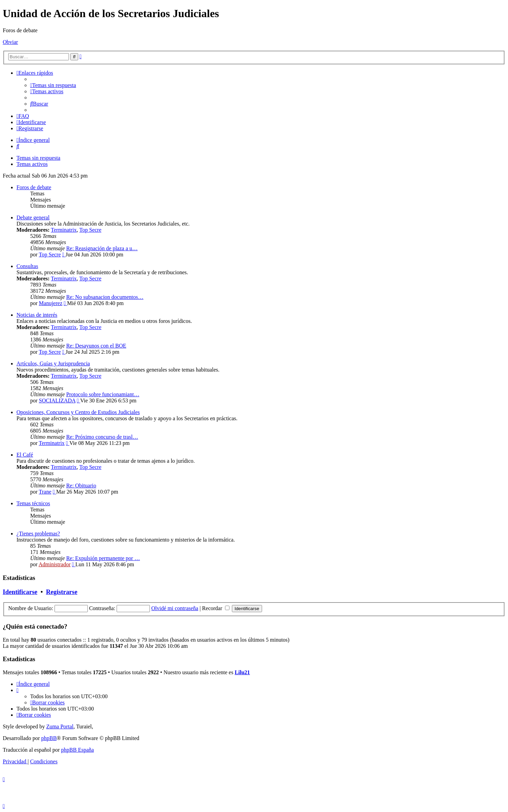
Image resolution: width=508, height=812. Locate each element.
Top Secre (90, 230)
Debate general (33, 217)
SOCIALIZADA (57, 401)
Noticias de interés (37, 315)
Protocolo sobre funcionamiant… (103, 394)
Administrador (54, 564)
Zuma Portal (60, 726)
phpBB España (78, 750)
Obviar (10, 42)
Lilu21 (242, 672)
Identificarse (20, 592)
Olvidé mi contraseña (175, 608)
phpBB (49, 738)
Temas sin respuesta (38, 158)
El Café (25, 455)
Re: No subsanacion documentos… (105, 297)
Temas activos (32, 164)
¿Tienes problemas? (38, 534)
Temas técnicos (33, 503)
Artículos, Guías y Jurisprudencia (53, 363)
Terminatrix (64, 230)
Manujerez (50, 303)
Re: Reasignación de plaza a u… (102, 248)
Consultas (27, 266)
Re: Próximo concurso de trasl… (102, 437)
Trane (45, 492)
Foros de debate (34, 187)
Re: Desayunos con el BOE (96, 346)
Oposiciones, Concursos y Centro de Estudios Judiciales (78, 412)
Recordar (216, 608)
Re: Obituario (81, 486)
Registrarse (62, 592)
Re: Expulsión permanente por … (103, 558)
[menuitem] (53, 85)
